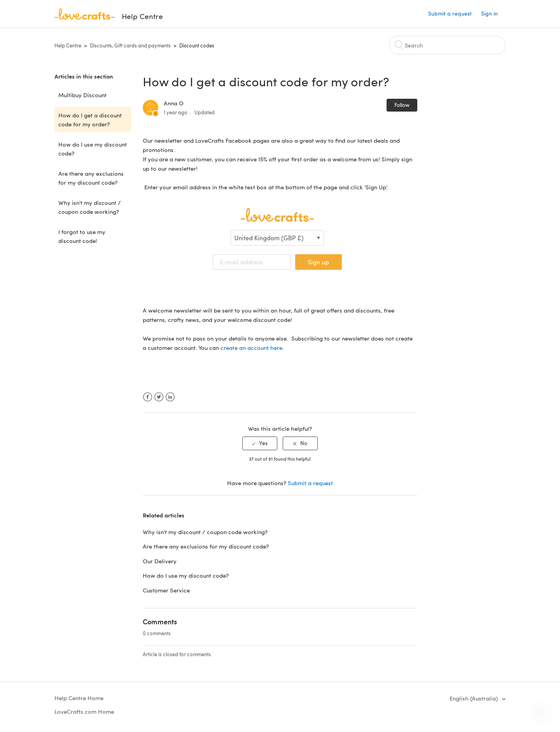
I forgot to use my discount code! (82, 236)
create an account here (251, 348)
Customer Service (166, 590)
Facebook (148, 397)
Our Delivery (160, 561)
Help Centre (68, 45)
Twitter (159, 397)
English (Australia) (474, 698)
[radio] (260, 443)
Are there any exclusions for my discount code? (91, 178)
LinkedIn (170, 397)
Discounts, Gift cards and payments (130, 45)
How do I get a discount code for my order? (90, 120)
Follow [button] (402, 105)
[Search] (447, 45)
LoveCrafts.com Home (84, 711)
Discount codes (197, 45)
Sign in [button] (489, 13)
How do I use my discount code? (93, 149)
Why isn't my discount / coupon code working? (90, 207)
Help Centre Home (79, 698)
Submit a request (450, 13)
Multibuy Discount (82, 95)
